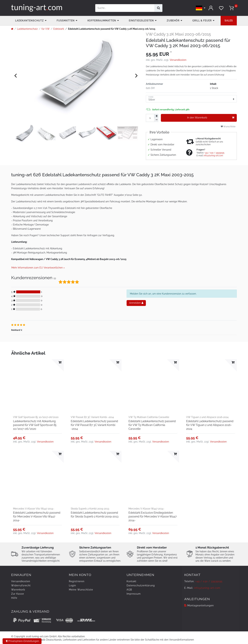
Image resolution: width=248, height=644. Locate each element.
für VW (46, 29)
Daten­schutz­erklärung (141, 585)
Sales (229, 21)
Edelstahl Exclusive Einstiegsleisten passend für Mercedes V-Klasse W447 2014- (153, 516)
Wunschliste (228, 126)
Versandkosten (178, 60)
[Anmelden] (211, 8)
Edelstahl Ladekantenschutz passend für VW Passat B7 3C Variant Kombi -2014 (94, 425)
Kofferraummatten (102, 21)
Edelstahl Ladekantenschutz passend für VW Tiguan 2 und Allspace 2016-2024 (210, 425)
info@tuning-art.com (213, 156)
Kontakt (131, 581)
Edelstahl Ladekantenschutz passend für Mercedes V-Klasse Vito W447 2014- (37, 516)
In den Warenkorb (211, 118)
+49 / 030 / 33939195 (214, 153)
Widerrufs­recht (21, 585)
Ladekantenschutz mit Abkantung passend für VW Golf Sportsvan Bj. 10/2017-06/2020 (35, 425)
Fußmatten (66, 21)
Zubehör (173, 21)
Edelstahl (59, 29)
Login (72, 585)
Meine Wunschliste (81, 590)
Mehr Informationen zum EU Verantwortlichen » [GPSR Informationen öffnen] (38, 268)
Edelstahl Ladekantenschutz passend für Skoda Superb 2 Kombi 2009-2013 (95, 515)
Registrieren (77, 581)
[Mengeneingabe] (150, 118)
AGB (129, 590)
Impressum (134, 594)
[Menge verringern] (156, 120)
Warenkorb (18, 590)
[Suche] (159, 8)
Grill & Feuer (202, 21)
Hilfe (14, 598)
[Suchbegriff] (125, 8)
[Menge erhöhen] (156, 116)
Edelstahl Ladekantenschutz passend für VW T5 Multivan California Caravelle (152, 425)
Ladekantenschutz (29, 21)
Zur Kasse (18, 594)
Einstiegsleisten (141, 21)
